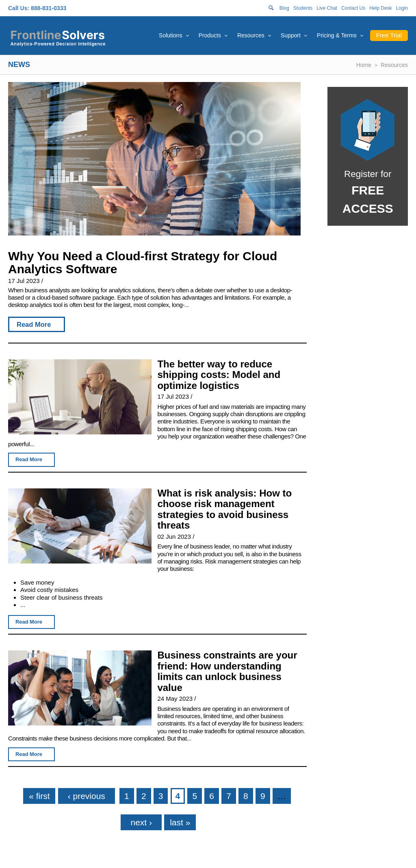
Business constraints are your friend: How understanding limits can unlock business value (227, 671)
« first (39, 796)
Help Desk (380, 8)
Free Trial (389, 35)
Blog (284, 8)
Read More (34, 324)
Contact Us (353, 8)
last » (180, 822)
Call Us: (19, 8)
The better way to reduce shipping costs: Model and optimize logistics (219, 375)
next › (141, 822)
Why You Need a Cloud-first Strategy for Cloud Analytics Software (143, 262)
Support (291, 35)
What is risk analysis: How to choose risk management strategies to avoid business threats (224, 509)
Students (303, 8)
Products (210, 35)
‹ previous (87, 796)
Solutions (171, 35)
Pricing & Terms (337, 35)
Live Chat (327, 8)
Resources (251, 35)
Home (364, 65)
